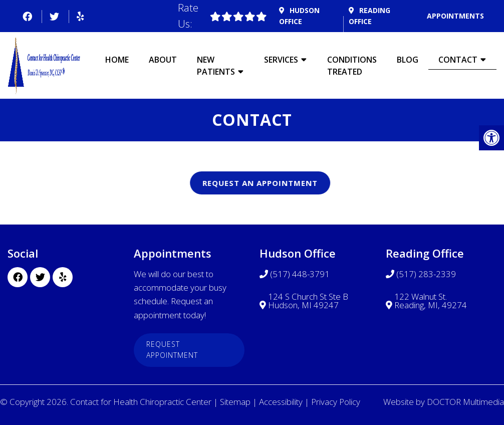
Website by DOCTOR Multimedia (444, 402)
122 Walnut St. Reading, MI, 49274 (431, 301)
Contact (458, 60)
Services (281, 60)
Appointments (455, 16)
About (163, 60)
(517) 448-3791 (300, 274)
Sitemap (235, 402)
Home (117, 60)
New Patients (216, 66)
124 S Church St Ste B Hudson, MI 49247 (308, 301)
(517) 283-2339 (426, 274)
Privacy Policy (336, 402)
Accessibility (281, 402)
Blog (408, 60)
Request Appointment (172, 350)
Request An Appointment (275, 183)
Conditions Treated (352, 66)
